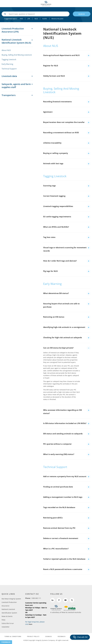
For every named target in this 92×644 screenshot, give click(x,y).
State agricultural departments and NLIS (61, 55)
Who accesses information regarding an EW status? (63, 412)
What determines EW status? (56, 293)
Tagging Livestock (9, 59)
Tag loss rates (49, 237)
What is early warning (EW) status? (59, 454)
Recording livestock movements (57, 102)
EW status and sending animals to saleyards (63, 434)
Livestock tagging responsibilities (58, 206)
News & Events (7, 616)
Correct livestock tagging (54, 196)
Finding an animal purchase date (58, 487)
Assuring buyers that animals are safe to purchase (61, 305)
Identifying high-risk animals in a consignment (64, 327)
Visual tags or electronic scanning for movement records (65, 249)
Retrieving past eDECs (53, 518)
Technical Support (9, 69)
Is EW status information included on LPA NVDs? (65, 423)
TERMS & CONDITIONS (13, 636)
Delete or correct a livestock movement (61, 538)
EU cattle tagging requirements (57, 217)
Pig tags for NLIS (50, 271)
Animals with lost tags (53, 163)
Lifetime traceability (52, 143)
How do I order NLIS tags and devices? (60, 261)
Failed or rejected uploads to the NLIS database (64, 559)
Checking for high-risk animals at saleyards (63, 338)
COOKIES (49, 636)
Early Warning (7, 64)
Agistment (48, 112)
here (31, 624)
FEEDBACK (62, 636)
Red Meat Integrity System (11, 599)
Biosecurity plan (57, 19)
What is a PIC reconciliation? (56, 549)
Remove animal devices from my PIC (59, 528)
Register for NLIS (51, 66)
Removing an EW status (54, 317)
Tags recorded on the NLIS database (59, 507)
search (82, 14)
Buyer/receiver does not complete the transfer (64, 122)
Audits (45, 19)
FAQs (4, 620)
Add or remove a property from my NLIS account (65, 476)
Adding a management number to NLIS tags (63, 497)
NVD (21, 19)
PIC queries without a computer (57, 444)
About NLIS (6, 50)
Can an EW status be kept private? (58, 348)
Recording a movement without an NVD (61, 133)
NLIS (36, 19)
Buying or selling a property (56, 153)
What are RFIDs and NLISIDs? (56, 227)
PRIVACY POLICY (33, 636)
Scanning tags (50, 186)
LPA (29, 19)
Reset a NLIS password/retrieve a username (63, 569)
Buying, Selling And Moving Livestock (17, 55)
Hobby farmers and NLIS (54, 76)
